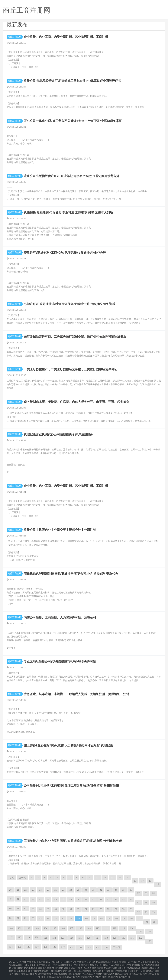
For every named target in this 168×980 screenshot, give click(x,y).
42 (25, 899)
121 (45, 938)
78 (146, 912)
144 (98, 947)
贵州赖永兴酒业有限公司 (112, 964)
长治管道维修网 (88, 966)
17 (143, 881)
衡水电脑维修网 (45, 971)
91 (94, 919)
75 (123, 909)
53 (108, 899)
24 (40, 890)
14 (120, 878)
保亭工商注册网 (22, 969)
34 (116, 890)
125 (80, 938)
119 (28, 937)
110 (98, 928)
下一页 (117, 947)
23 (33, 890)
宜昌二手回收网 (123, 971)
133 (149, 941)
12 (105, 878)
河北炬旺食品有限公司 (39, 964)
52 (101, 899)
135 (20, 947)
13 (112, 878)
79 (153, 912)
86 (56, 919)
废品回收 (91, 962)
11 (97, 878)
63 (33, 909)
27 (63, 890)
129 (115, 938)
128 (106, 938)
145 (106, 947)
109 (89, 928)
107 (72, 928)
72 (101, 909)
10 (90, 878)
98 (147, 922)
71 (93, 909)
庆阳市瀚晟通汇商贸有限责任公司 (94, 969)
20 (10, 890)
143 (89, 947)
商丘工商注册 (15, 37)
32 (101, 890)
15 (128, 878)
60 (10, 908)
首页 (11, 878)
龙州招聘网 (58, 966)
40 (10, 899)
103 (37, 928)
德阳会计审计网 (72, 966)
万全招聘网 (98, 973)
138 (46, 947)
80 (10, 918)
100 (11, 928)
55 (123, 899)
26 (56, 890)
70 (86, 909)
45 (48, 899)
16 (135, 881)
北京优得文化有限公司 (65, 969)
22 (25, 890)
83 (33, 918)
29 (78, 890)
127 (97, 938)
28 (71, 890)
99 (154, 922)
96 (132, 919)
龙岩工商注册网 (32, 966)
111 (106, 928)
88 (71, 919)
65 (48, 909)
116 (149, 931)
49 (78, 899)
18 (150, 881)
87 (63, 919)
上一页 (22, 878)
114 (132, 928)
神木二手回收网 (139, 971)
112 (115, 928)
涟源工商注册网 (129, 962)
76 (131, 909)
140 (63, 947)
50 (86, 899)
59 (153, 903)
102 (28, 928)
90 (86, 919)
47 (63, 899)
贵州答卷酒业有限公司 (42, 969)
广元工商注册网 (146, 962)
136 (28, 947)
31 (93, 890)
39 (153, 893)
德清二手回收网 (72, 973)
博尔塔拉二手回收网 (53, 973)
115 (140, 931)
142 (80, 947)
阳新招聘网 (46, 966)
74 (116, 909)
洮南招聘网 (124, 973)
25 (48, 890)
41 (18, 899)
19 (158, 884)
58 (146, 903)
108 (80, 928)
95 (124, 919)
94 (117, 919)
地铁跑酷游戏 (134, 966)
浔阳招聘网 (18, 966)
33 (108, 890)
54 (116, 899)
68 (71, 909)
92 (102, 919)
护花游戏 (101, 962)
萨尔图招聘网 (111, 973)
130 (123, 938)
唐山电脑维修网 (62, 971)
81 (18, 918)
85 (48, 919)
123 (63, 938)
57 (138, 903)
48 (71, 899)
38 (146, 893)
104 (46, 928)
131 (132, 938)
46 (56, 899)
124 (71, 938)
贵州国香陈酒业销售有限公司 (111, 966)
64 (40, 909)
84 (40, 919)
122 (54, 938)
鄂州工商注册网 (29, 971)
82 (25, 918)
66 (56, 909)
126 (89, 938)
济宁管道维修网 (133, 964)
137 (37, 947)
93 (109, 919)
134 (11, 947)
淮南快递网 (109, 971)
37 (138, 893)
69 (78, 909)
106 (63, 928)
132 (141, 938)
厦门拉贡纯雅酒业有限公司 (125, 969)
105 (54, 928)
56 (131, 899)
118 (20, 937)
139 (54, 947)
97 (139, 919)
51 (93, 899)
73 (108, 909)
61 (18, 908)
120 (37, 937)
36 (131, 890)
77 (138, 912)
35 (123, 890)
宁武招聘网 (86, 973)
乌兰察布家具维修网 (92, 971)
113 (123, 928)
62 (25, 908)
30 (86, 890)
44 (40, 899)
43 (33, 899)
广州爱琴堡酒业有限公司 (86, 964)
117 (11, 937)
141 (72, 947)
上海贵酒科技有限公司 (62, 964)
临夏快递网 (76, 971)
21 (18, 890)
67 (63, 909)
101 (20, 928)
